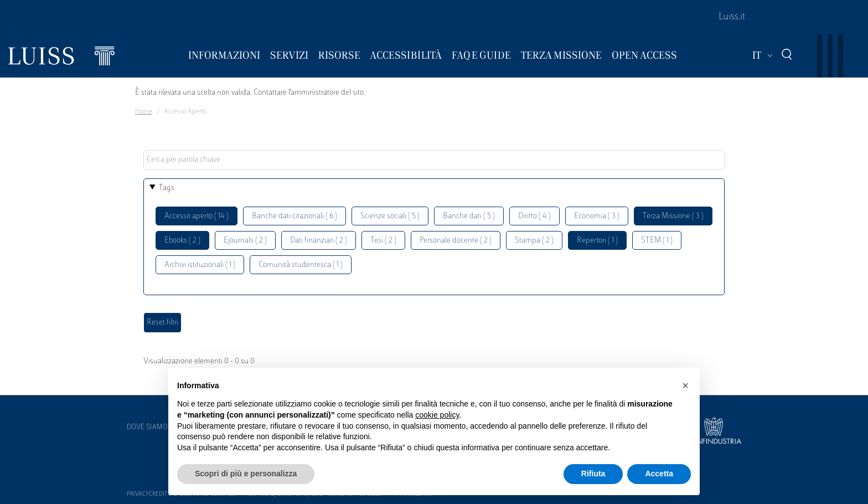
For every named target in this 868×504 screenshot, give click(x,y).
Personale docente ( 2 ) (456, 241)
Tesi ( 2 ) (383, 241)
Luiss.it (732, 17)
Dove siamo (147, 428)
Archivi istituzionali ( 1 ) (200, 265)
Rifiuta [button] (593, 474)
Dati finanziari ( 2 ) (319, 241)
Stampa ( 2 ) (534, 241)
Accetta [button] (659, 474)
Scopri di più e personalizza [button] (246, 474)
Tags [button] (167, 188)
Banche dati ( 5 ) (469, 216)
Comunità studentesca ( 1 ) (301, 265)
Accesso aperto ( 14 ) (197, 216)
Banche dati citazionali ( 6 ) (294, 216)
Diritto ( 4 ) (534, 216)
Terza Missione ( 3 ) (673, 216)
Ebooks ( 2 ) (182, 241)
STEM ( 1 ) (657, 241)
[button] (685, 385)
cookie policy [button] (437, 415)
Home (144, 112)
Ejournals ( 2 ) (245, 241)
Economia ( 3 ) (597, 216)
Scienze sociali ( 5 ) (390, 216)
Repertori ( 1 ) (597, 241)
